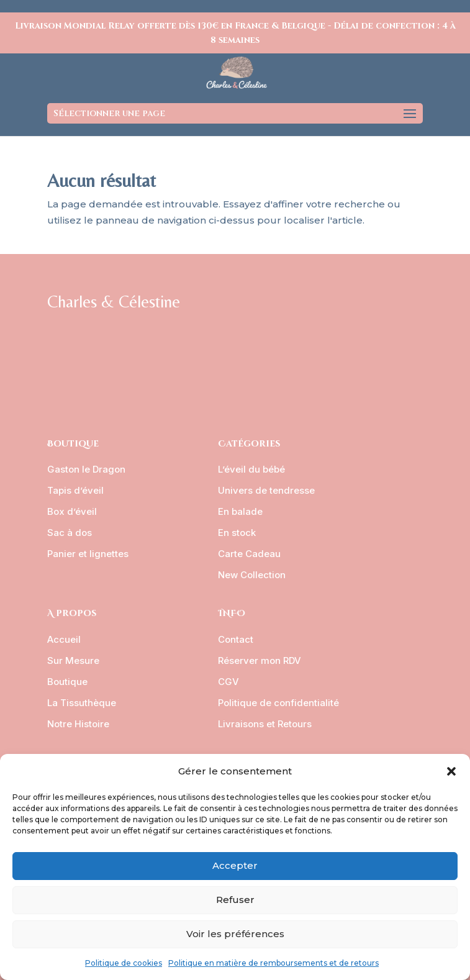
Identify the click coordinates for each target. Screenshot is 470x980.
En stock (237, 533)
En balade (240, 511)
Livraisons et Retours (265, 724)
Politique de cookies (124, 963)
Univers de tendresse (266, 490)
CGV (228, 682)
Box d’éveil (72, 511)
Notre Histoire (78, 724)
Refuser (235, 900)
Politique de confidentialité (278, 703)
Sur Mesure (73, 660)
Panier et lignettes (88, 554)
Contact (236, 639)
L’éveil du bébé (251, 469)
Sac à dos (70, 533)
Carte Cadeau (249, 554)
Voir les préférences (235, 934)
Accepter (235, 865)
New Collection (252, 575)
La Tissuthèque (82, 703)
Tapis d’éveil (75, 490)
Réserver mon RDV (260, 660)
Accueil (64, 639)
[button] (451, 771)
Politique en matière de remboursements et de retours (273, 963)
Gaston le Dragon (86, 469)
